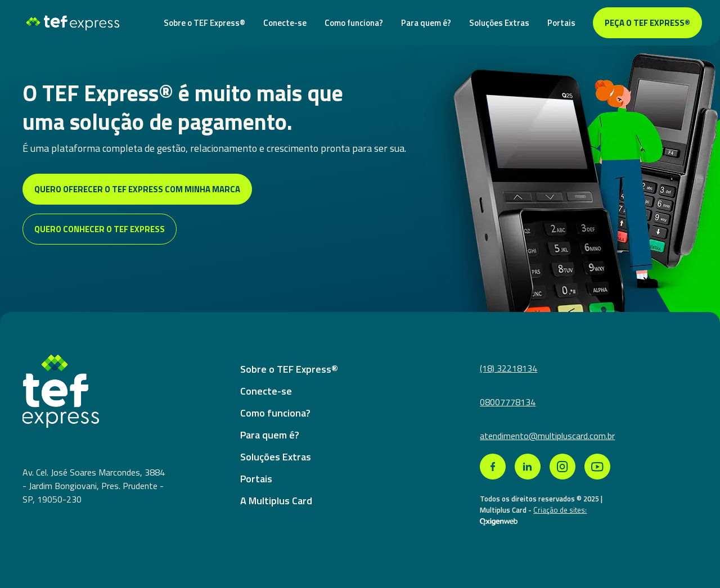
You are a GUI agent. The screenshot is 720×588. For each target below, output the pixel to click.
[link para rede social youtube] (597, 467)
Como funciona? (354, 23)
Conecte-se (285, 23)
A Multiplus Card (276, 501)
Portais (561, 23)
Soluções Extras (499, 23)
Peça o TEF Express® (647, 23)
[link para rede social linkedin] (528, 467)
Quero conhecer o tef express (100, 229)
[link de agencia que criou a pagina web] (499, 521)
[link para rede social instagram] (562, 467)
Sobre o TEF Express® (204, 23)
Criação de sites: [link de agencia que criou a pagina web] (560, 510)
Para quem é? (426, 23)
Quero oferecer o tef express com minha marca (137, 189)
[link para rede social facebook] (493, 467)
